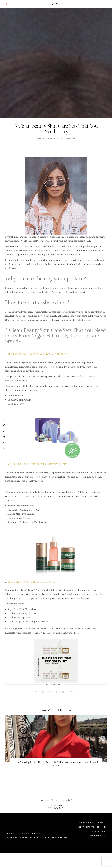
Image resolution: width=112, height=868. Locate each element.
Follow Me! (56, 808)
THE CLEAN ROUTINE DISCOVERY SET (32, 582)
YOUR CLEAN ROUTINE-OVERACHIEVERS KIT (37, 464)
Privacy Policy (87, 823)
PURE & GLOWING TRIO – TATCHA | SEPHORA (37, 354)
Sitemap (90, 827)
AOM (56, 4)
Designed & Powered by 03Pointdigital (98, 831)
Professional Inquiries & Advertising (27, 833)
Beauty (61, 139)
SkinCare (71, 139)
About (81, 827)
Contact (101, 823)
